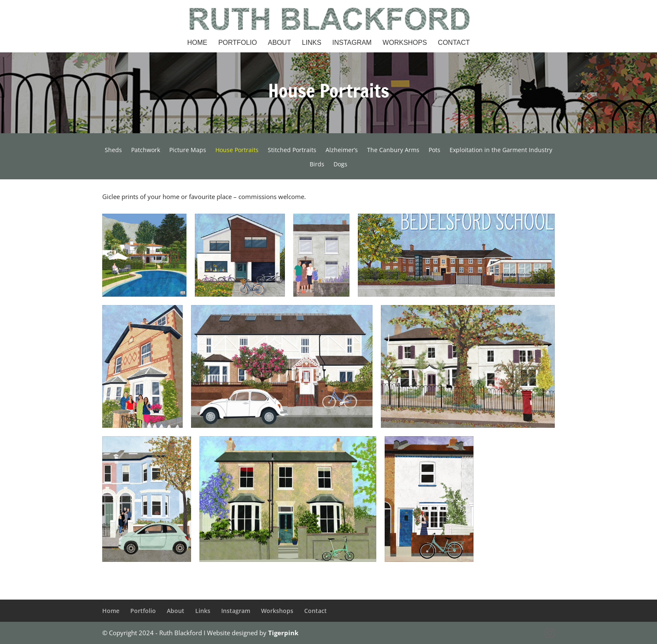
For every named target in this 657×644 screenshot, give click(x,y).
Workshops (405, 43)
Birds (317, 165)
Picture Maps (188, 150)
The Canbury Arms (393, 150)
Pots (435, 150)
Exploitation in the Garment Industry (501, 150)
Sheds (113, 150)
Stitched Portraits (292, 150)
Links (312, 43)
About (279, 43)
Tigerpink (283, 633)
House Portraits (237, 150)
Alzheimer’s (342, 150)
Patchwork (146, 150)
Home (197, 43)
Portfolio (238, 43)
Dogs (340, 165)
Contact (454, 43)
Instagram (352, 43)
